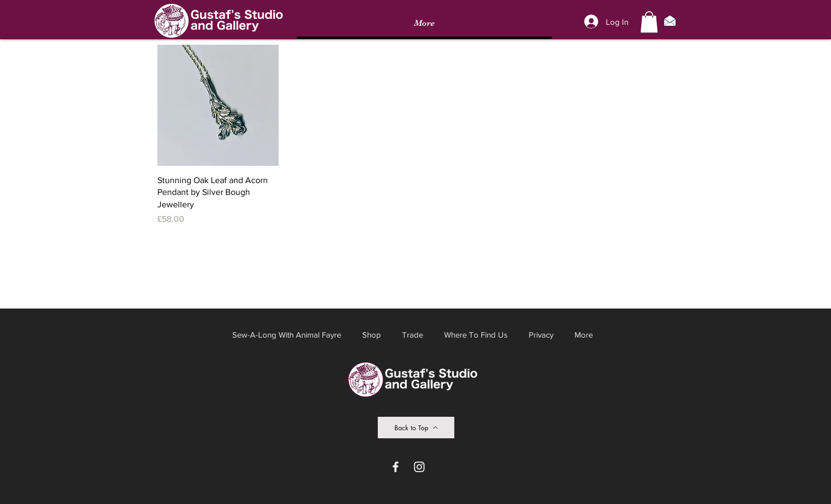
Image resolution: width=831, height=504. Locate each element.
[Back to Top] (416, 428)
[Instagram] (419, 467)
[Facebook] (396, 467)
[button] (649, 22)
